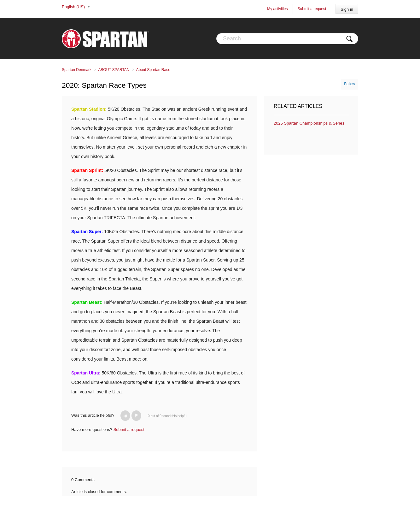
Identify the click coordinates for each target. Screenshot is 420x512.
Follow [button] (350, 84)
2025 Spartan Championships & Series (309, 123)
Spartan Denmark (77, 70)
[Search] (287, 39)
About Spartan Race (153, 70)
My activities (277, 9)
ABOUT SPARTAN (114, 70)
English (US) (74, 7)
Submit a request (312, 9)
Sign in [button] (347, 9)
